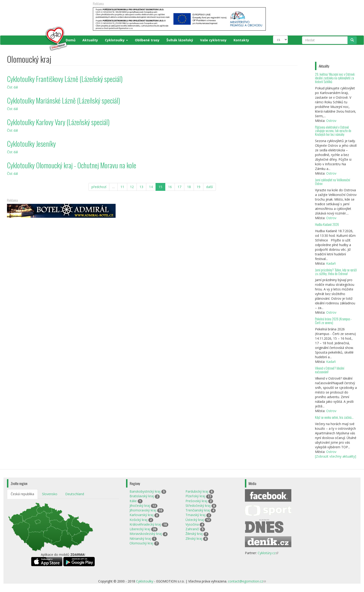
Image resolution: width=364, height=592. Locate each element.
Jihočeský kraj (140, 506)
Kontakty (241, 40)
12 (132, 187)
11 (122, 187)
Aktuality (90, 40)
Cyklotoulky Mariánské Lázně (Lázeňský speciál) (63, 100)
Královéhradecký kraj (145, 524)
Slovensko (50, 494)
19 (198, 187)
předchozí (99, 187)
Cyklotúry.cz (268, 553)
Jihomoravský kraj (143, 510)
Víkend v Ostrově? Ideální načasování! (330, 370)
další (210, 187)
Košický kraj (138, 520)
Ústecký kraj (195, 520)
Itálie (133, 501)
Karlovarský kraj (141, 515)
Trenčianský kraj (198, 510)
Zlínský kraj (194, 538)
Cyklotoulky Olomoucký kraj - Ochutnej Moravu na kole (72, 165)
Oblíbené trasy (147, 40)
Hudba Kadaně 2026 (327, 224)
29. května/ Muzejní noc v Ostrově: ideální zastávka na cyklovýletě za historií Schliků (335, 78)
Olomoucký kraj (141, 543)
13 (141, 187)
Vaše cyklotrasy (213, 40)
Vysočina (192, 524)
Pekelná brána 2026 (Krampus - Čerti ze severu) (333, 321)
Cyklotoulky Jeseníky (31, 144)
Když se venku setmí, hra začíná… (334, 417)
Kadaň (331, 263)
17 (179, 187)
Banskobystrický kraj (145, 491)
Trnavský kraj (195, 515)
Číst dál (12, 87)
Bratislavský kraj (142, 496)
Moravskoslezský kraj (146, 534)
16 (170, 187)
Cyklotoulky (116, 40)
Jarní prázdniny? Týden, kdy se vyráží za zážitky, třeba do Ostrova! (336, 272)
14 (151, 187)
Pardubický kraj (197, 491)
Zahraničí (192, 529)
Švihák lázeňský (180, 40)
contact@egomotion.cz (247, 581)
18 (189, 187)
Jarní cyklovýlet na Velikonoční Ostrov (333, 182)
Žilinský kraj (194, 534)
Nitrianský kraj (140, 538)
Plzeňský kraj (195, 496)
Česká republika (22, 494)
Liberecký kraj (140, 529)
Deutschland (75, 494)
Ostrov (331, 121)
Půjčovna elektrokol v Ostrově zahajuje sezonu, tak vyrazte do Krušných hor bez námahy (333, 131)
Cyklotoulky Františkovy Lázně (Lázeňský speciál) (65, 79)
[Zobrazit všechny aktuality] (336, 456)
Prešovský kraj (196, 501)
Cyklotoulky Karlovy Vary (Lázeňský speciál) (58, 122)
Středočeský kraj (198, 506)
